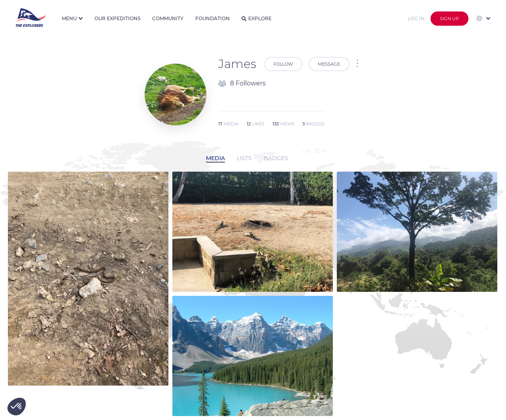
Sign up (449, 19)
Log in (416, 18)
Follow (283, 64)
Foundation (212, 18)
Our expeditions (117, 18)
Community (168, 18)
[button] (17, 407)
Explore (257, 18)
